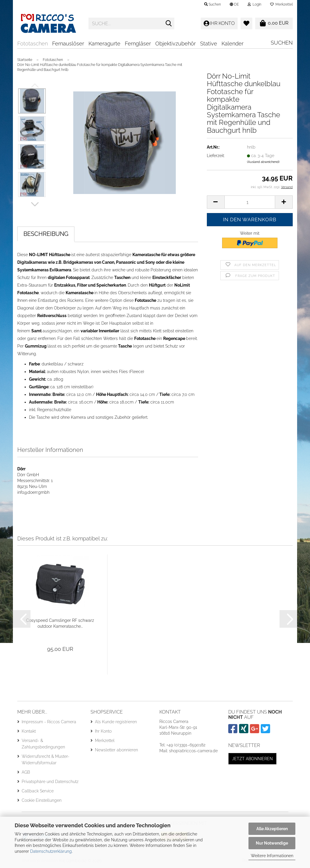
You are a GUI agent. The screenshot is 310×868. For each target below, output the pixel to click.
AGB (26, 772)
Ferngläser (138, 44)
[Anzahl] (250, 202)
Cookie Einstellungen (42, 800)
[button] (234, 4)
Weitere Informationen (272, 856)
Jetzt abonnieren (252, 759)
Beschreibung (46, 234)
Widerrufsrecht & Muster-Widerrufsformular (46, 760)
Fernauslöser (68, 44)
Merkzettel (281, 4)
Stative (209, 44)
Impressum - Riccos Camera (49, 722)
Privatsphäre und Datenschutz (50, 782)
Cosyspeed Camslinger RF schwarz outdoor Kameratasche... (60, 623)
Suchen (282, 43)
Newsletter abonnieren (116, 750)
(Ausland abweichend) (263, 162)
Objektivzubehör (176, 44)
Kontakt (29, 731)
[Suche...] (169, 24)
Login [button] (254, 4)
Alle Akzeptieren (272, 829)
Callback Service (38, 791)
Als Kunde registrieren (116, 722)
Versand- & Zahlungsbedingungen (43, 744)
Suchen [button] (213, 4)
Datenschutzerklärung (51, 851)
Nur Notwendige (272, 843)
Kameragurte (104, 44)
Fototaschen (33, 44)
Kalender (233, 44)
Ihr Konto (103, 731)
